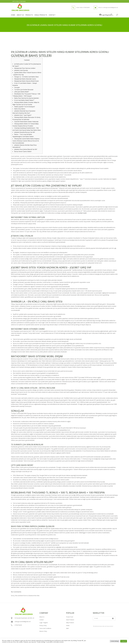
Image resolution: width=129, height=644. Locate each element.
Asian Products (70, 620)
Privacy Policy (43, 625)
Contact (42, 620)
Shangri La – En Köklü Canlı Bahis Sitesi (26, 77)
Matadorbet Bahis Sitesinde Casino (25, 79)
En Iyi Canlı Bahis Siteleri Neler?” (24, 100)
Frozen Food (70, 617)
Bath (67, 628)
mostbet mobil (82, 213)
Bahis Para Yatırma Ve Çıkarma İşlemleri (27, 98)
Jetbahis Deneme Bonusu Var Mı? (25, 132)
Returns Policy (43, 631)
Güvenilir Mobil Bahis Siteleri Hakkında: (26, 122)
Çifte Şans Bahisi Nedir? (22, 92)
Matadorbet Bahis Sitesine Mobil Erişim (26, 81)
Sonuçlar (17, 87)
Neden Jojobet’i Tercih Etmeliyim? (25, 107)
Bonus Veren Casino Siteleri (23, 151)
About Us (42, 617)
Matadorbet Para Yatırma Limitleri (25, 68)
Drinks (68, 625)
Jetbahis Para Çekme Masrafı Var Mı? (26, 149)
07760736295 (22, 1)
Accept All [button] (124, 641)
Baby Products (70, 623)
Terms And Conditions (45, 628)
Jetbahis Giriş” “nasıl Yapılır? (23, 115)
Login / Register (44, 623)
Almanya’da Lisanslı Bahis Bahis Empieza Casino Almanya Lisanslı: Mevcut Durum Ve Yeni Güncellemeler (26, 141)
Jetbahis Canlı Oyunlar (21, 70)
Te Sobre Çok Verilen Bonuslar (24, 90)
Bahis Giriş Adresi (20, 109)
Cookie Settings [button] (115, 641)
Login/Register (105, 15)
